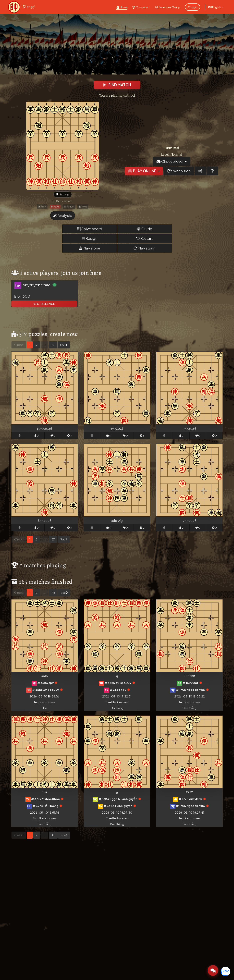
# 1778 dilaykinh (190, 800)
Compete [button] (140, 7)
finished (62, 582)
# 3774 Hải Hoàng (46, 807)
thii (45, 793)
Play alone (90, 249)
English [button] (215, 7)
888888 (189, 677)
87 (53, 346)
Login (192, 7)
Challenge (44, 305)
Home (122, 7)
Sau (64, 346)
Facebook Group (167, 7)
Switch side (179, 171)
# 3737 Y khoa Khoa (45, 800)
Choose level (170, 162)
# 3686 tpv (45, 684)
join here (90, 273)
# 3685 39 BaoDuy (46, 691)
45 (53, 594)
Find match (117, 85)
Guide (145, 230)
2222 (189, 793)
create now (64, 335)
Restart (144, 240)
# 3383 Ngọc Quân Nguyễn (118, 800)
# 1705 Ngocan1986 (190, 691)
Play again (144, 249)
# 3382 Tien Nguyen (118, 807)
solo (45, 677)
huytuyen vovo (36, 286)
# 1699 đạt (190, 684)
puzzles (38, 335)
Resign (89, 240)
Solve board (89, 230)
